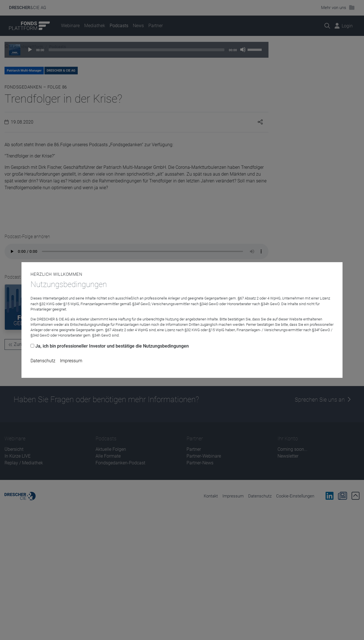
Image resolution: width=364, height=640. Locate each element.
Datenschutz (43, 361)
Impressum (71, 361)
